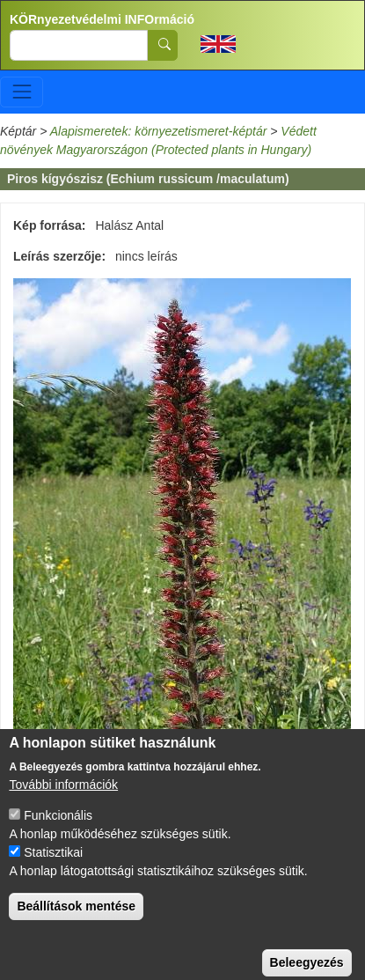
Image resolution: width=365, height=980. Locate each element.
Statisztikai (53, 866)
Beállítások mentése (76, 920)
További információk (63, 799)
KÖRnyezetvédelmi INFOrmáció (102, 19)
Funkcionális (58, 829)
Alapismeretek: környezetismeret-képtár (159, 131)
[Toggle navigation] (22, 92)
